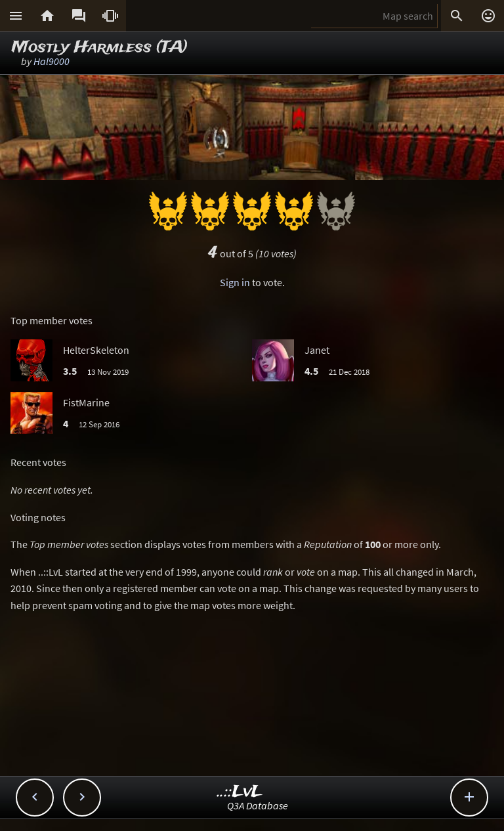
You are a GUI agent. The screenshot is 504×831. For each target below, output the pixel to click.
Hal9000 (52, 61)
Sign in (235, 282)
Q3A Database (258, 805)
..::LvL (240, 792)
